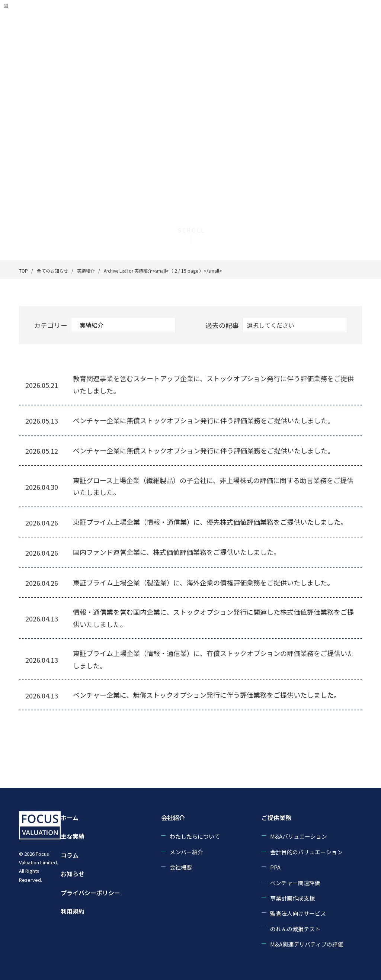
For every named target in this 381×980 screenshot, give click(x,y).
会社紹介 (173, 817)
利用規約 (73, 911)
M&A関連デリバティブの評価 (307, 944)
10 (231, 733)
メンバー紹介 (186, 852)
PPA (275, 867)
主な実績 (73, 836)
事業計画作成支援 (292, 898)
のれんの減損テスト (295, 929)
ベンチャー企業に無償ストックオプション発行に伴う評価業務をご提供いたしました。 (204, 420)
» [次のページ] (271, 733)
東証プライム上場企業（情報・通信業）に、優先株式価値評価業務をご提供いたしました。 (210, 522)
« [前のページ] (90, 733)
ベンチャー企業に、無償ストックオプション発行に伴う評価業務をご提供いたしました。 (207, 695)
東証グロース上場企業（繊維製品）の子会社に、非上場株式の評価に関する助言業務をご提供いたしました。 (213, 486)
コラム (70, 855)
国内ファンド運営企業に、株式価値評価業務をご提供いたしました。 (177, 552)
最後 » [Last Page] (292, 733)
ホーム (70, 817)
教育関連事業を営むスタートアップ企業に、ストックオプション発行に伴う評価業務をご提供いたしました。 (213, 384)
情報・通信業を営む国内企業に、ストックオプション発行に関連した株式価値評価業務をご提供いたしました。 (213, 618)
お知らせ (73, 874)
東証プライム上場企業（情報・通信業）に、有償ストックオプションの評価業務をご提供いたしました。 (213, 659)
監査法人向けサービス (298, 913)
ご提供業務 (276, 817)
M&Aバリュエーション (299, 836)
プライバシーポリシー (90, 893)
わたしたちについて (195, 836)
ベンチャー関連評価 (295, 883)
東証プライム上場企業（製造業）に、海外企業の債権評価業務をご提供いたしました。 (203, 582)
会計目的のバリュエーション (306, 852)
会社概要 (181, 867)
